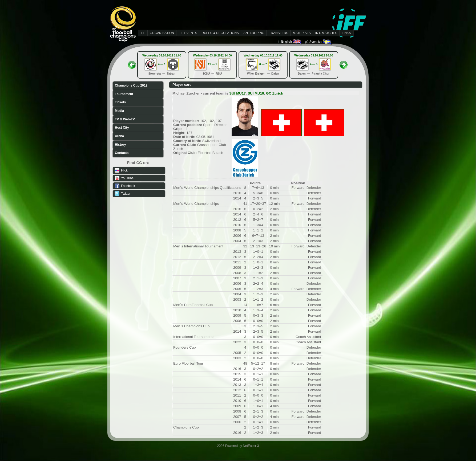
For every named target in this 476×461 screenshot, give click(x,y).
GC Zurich (275, 93)
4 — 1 (162, 64)
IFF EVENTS (188, 33)
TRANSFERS (279, 33)
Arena (119, 136)
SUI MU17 (237, 93)
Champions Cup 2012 (131, 85)
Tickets (120, 102)
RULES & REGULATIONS (220, 33)
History (120, 145)
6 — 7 (263, 64)
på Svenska (319, 42)
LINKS (346, 33)
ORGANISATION (162, 33)
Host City (122, 128)
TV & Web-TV (125, 119)
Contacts (122, 153)
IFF (143, 33)
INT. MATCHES (326, 33)
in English (290, 42)
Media (119, 111)
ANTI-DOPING (254, 33)
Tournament (124, 94)
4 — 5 (314, 64)
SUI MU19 (256, 93)
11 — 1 (212, 64)
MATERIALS (302, 33)
